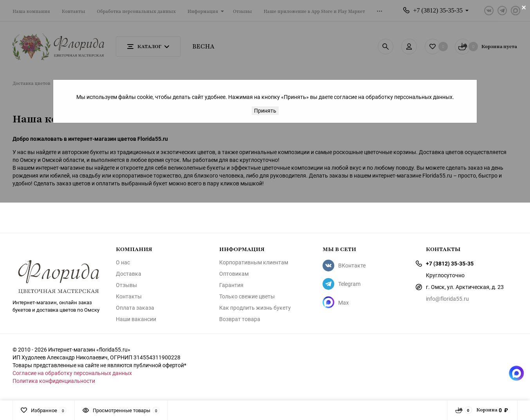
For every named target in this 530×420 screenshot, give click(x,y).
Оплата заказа (135, 308)
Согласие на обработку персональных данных (72, 373)
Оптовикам (234, 274)
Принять (265, 110)
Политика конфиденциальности (54, 381)
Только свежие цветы (247, 296)
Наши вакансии (136, 319)
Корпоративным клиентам (254, 262)
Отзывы (126, 285)
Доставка (129, 274)
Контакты (129, 296)
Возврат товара (240, 319)
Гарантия (231, 285)
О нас (123, 262)
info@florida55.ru (447, 299)
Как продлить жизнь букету (255, 308)
